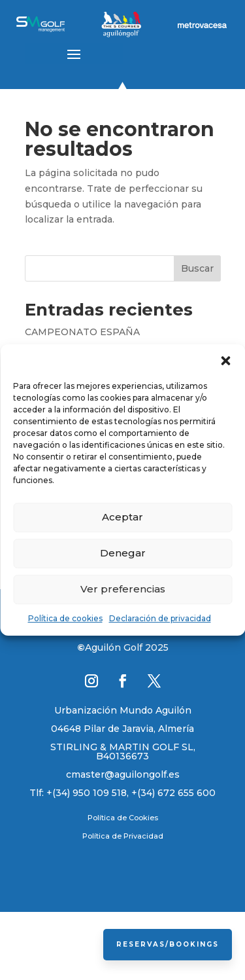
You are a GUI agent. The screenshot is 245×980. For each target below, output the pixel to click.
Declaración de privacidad (160, 618)
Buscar (197, 268)
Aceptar (122, 517)
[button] (225, 361)
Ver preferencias (123, 589)
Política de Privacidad (123, 836)
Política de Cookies (123, 818)
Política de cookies (65, 618)
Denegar (123, 553)
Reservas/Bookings (168, 944)
